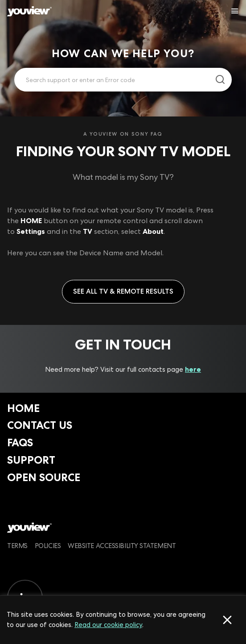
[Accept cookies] (227, 620)
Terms (17, 546)
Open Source (44, 477)
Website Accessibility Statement (122, 546)
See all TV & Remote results (123, 291)
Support (31, 460)
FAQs (20, 442)
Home (23, 408)
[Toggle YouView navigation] (235, 11)
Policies (48, 546)
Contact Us (40, 425)
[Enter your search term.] (112, 80)
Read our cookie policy (108, 625)
